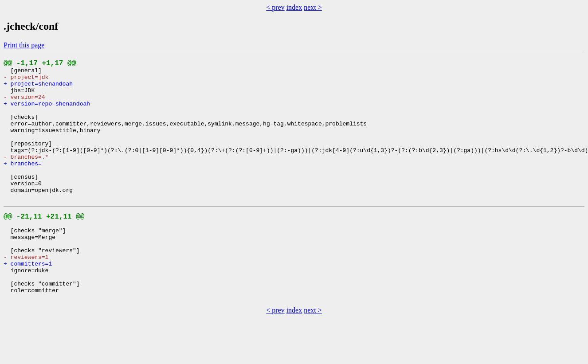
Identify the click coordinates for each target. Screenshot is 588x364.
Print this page (24, 45)
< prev (275, 7)
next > (313, 7)
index (294, 7)
